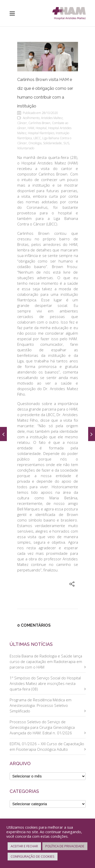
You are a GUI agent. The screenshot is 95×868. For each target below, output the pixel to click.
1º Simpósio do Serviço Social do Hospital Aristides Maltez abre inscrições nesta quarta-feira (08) (45, 683)
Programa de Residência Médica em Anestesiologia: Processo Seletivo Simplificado (41, 705)
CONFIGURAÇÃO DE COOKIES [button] (33, 856)
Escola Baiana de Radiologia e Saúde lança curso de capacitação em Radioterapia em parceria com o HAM (46, 661)
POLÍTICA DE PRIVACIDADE (65, 846)
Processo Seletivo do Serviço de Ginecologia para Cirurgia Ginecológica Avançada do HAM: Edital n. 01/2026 (42, 727)
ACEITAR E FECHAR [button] (24, 846)
